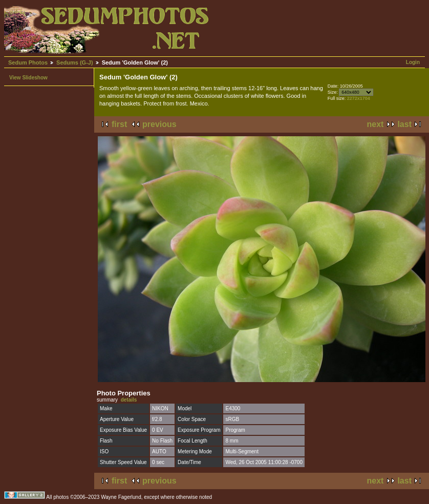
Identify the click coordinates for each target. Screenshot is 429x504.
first (119, 124)
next (376, 124)
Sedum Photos (28, 62)
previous (159, 124)
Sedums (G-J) (75, 62)
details (129, 400)
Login (413, 62)
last (404, 124)
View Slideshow (28, 78)
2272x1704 (359, 98)
